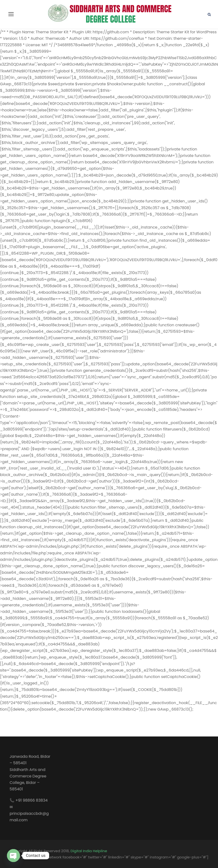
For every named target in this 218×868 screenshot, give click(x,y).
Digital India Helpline (89, 851)
